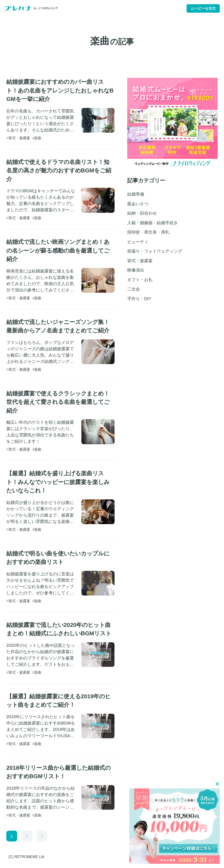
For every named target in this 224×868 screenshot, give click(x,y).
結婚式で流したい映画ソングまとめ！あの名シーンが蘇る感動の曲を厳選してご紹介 (58, 250)
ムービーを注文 (203, 8)
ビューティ (138, 242)
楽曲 (38, 138)
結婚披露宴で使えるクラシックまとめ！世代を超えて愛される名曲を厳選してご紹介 (58, 402)
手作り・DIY (139, 299)
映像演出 (136, 270)
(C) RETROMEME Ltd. (27, 857)
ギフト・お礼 (140, 280)
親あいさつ (138, 204)
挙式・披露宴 (19, 138)
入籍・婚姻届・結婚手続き (153, 223)
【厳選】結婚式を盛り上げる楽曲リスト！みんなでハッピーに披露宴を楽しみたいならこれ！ (58, 482)
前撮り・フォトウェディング (155, 251)
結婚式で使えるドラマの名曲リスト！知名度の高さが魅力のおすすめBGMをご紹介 (59, 171)
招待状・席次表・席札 (148, 232)
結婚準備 (136, 194)
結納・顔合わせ (142, 213)
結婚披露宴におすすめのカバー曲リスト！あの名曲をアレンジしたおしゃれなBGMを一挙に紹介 (60, 90)
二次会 (134, 289)
